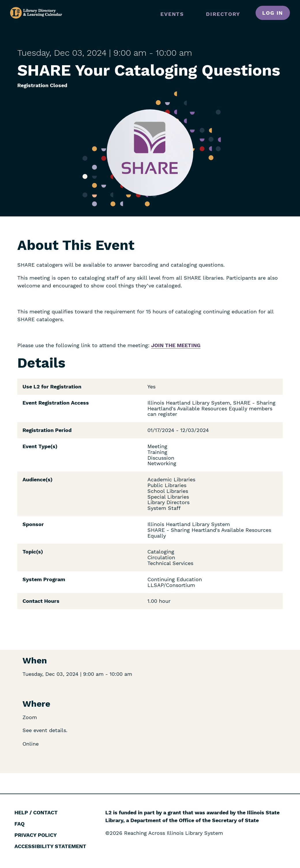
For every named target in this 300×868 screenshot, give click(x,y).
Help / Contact (36, 812)
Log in (273, 13)
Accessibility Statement (50, 846)
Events (172, 14)
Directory (223, 14)
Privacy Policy (36, 835)
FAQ (19, 824)
